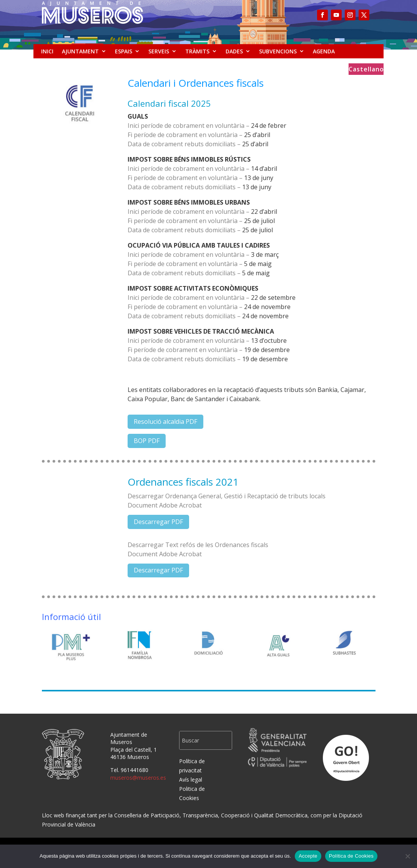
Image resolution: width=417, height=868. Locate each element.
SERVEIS (159, 51)
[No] (407, 856)
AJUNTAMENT (80, 51)
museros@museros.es (138, 778)
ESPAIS (124, 51)
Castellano (366, 70)
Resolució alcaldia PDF (165, 422)
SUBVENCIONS (278, 51)
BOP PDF (147, 441)
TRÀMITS (197, 51)
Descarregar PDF (158, 522)
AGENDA (324, 51)
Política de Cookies (351, 856)
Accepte (308, 856)
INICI (47, 51)
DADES (234, 51)
